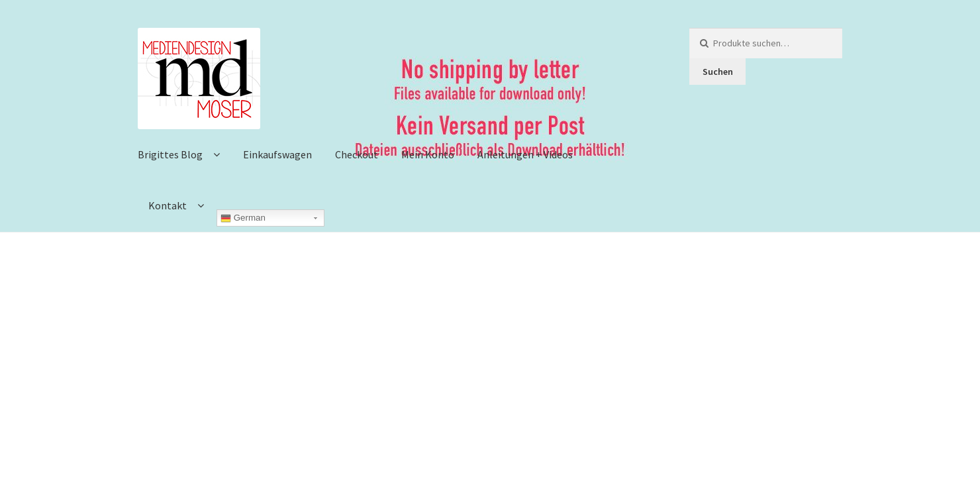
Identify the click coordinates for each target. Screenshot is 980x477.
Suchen (718, 72)
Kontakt (168, 205)
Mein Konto (428, 154)
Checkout (357, 154)
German (243, 218)
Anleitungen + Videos (525, 154)
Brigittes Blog (170, 154)
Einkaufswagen (277, 154)
